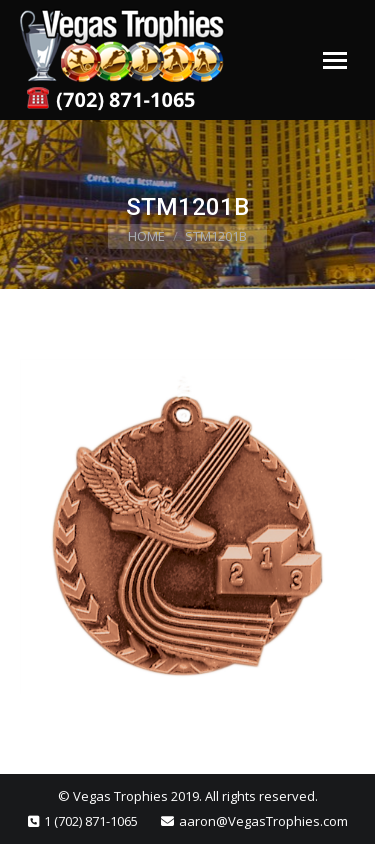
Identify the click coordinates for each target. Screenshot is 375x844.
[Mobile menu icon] (335, 60)
